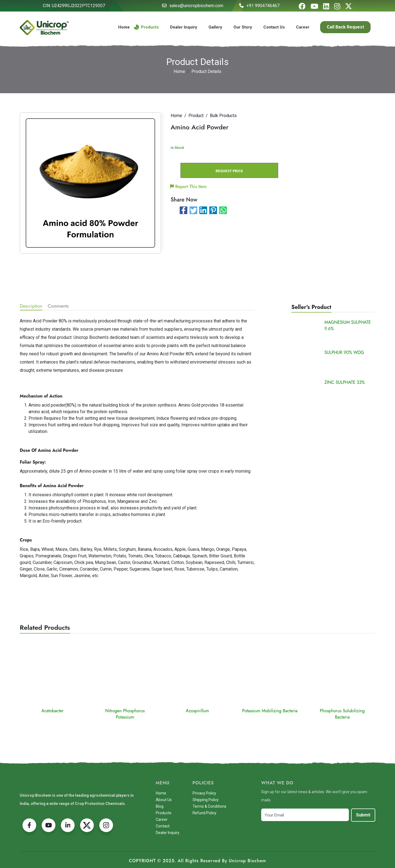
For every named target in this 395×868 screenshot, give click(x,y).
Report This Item (189, 187)
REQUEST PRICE (229, 171)
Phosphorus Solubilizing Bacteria (342, 714)
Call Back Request (345, 27)
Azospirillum (197, 711)
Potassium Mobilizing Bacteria (270, 711)
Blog (160, 806)
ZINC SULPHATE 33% (345, 382)
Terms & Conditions (209, 806)
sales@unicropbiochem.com (196, 6)
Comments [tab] (58, 306)
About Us (164, 800)
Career (303, 27)
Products (146, 27)
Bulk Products (223, 116)
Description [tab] (31, 306)
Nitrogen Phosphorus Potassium (125, 714)
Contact (163, 826)
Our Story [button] (243, 27)
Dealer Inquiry (184, 27)
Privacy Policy (204, 793)
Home (124, 27)
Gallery (215, 27)
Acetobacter (53, 711)
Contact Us (274, 27)
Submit (363, 815)
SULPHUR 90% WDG (344, 352)
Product (196, 116)
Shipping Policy (206, 800)
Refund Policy (204, 813)
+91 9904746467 (263, 6)
